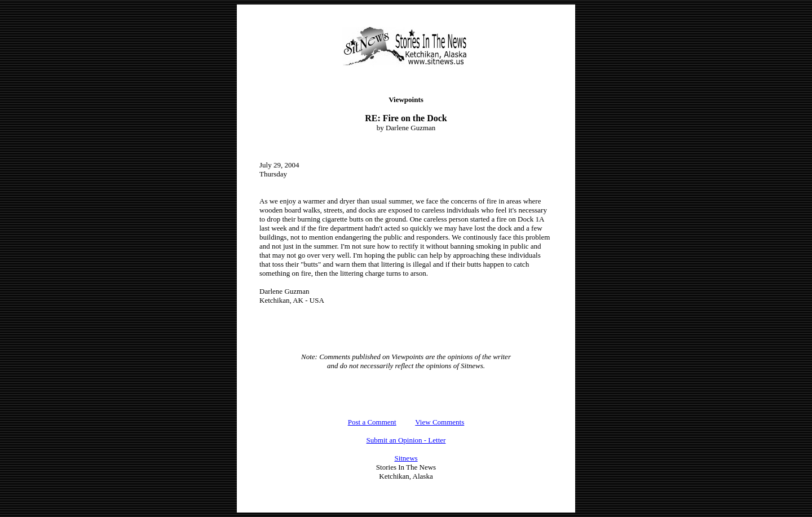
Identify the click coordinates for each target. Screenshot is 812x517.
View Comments (440, 422)
